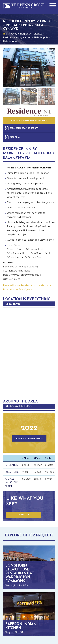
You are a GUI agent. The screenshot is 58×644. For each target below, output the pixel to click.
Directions (13, 304)
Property (13, 34)
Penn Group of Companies (24, 7)
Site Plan (15, 137)
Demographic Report (20, 406)
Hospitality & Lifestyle (31, 34)
